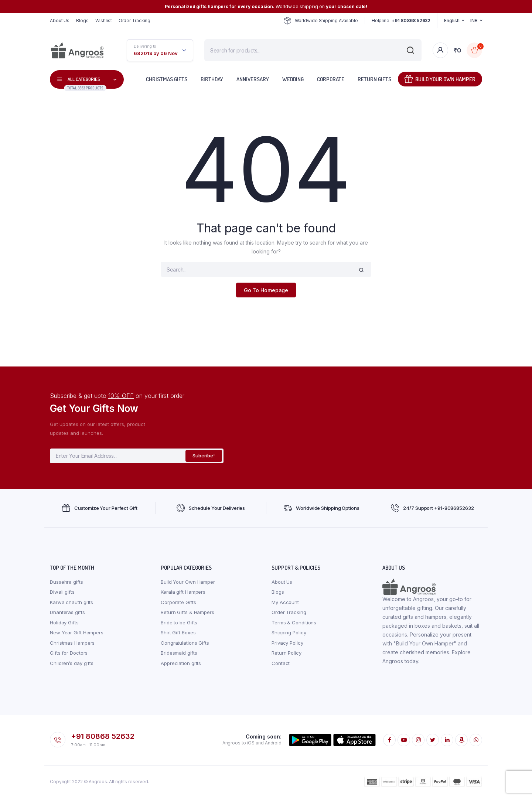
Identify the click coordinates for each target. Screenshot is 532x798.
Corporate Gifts (178, 602)
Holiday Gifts (64, 623)
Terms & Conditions (294, 623)
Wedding (293, 79)
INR (474, 21)
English (452, 21)
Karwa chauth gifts (71, 602)
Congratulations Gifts (185, 643)
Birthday (212, 79)
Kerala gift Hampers (183, 592)
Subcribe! (204, 456)
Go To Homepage (266, 290)
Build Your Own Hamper (440, 79)
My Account (285, 602)
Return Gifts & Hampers (187, 612)
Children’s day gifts (72, 663)
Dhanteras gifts (67, 612)
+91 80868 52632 (103, 736)
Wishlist (104, 21)
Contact (281, 663)
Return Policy (287, 653)
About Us (60, 21)
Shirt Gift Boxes (178, 632)
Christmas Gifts (167, 79)
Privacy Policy (287, 643)
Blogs (82, 21)
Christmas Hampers (72, 643)
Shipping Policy (289, 632)
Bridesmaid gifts (179, 653)
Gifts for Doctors (69, 653)
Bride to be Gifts (179, 623)
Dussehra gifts (66, 582)
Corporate (331, 79)
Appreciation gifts (181, 663)
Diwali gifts (62, 592)
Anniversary (253, 79)
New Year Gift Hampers (77, 632)
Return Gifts (374, 79)
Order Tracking (135, 21)
